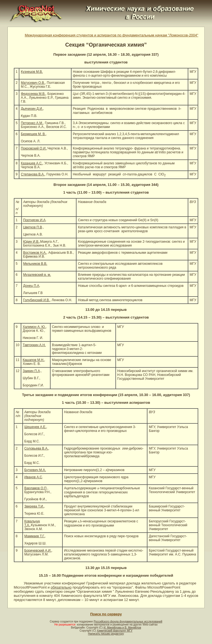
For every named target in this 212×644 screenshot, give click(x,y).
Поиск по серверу (106, 614)
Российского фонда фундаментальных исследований (128, 622)
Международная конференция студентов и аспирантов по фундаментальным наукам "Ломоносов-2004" (112, 35)
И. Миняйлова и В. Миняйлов (122, 628)
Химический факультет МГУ (114, 631)
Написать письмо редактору (106, 634)
